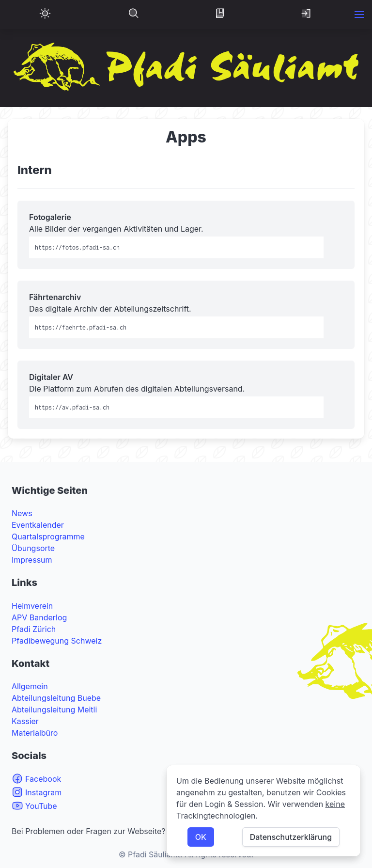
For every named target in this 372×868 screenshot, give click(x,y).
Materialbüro (35, 733)
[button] (359, 15)
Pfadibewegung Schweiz (57, 641)
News (22, 513)
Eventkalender (38, 525)
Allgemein (30, 686)
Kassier (25, 721)
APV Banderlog (39, 617)
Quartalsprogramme (48, 537)
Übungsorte (33, 548)
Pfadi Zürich (34, 629)
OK (201, 837)
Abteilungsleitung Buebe (56, 698)
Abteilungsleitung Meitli (54, 710)
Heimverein (32, 606)
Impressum (32, 560)
